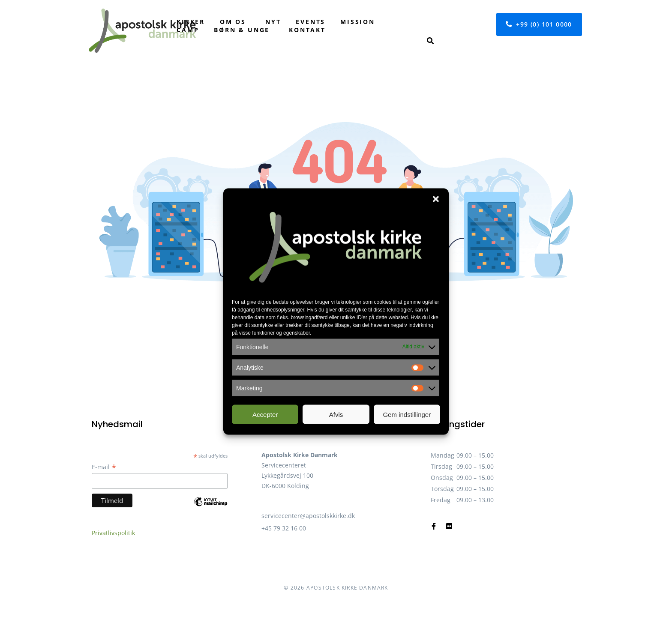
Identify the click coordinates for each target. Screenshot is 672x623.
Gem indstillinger (407, 414)
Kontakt (307, 30)
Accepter (265, 414)
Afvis (336, 414)
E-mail (104, 467)
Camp (188, 30)
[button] (436, 199)
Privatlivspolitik (113, 533)
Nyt (273, 22)
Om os (233, 22)
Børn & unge (242, 30)
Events (310, 22)
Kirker (191, 22)
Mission (358, 22)
